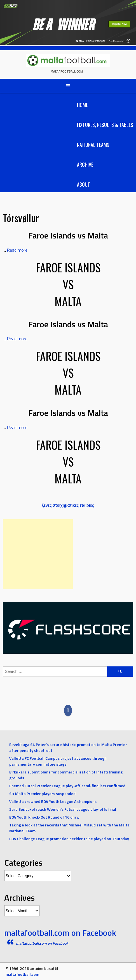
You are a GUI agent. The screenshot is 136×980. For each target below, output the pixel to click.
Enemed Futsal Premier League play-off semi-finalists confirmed (67, 786)
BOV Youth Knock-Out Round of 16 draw (44, 817)
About (84, 184)
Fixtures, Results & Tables (105, 125)
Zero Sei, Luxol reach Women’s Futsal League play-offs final (63, 809)
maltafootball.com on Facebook (60, 933)
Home (82, 105)
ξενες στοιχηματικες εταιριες (68, 505)
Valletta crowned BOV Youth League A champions (53, 801)
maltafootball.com (67, 71)
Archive (85, 165)
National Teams (93, 145)
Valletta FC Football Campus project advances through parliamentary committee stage (58, 761)
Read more (17, 250)
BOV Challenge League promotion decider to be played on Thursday (69, 839)
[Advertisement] (38, 554)
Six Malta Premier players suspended (42, 794)
